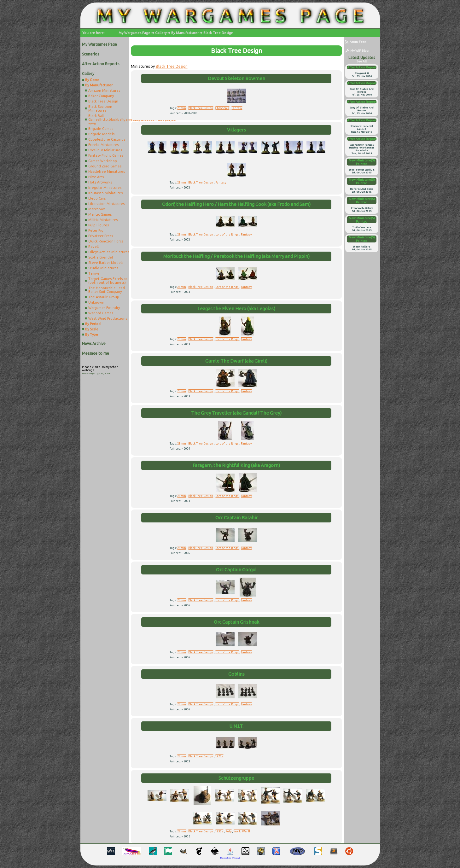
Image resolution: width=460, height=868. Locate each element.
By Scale (92, 329)
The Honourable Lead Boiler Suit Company (107, 290)
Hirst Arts (96, 177)
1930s (219, 831)
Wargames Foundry (104, 308)
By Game (92, 80)
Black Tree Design (218, 33)
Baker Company (101, 96)
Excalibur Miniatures (105, 150)
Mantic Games (100, 214)
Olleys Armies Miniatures (109, 252)
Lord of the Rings (227, 235)
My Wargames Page (134, 33)
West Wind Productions (108, 318)
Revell (93, 247)
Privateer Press (101, 236)
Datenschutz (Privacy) (230, 858)
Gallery (161, 33)
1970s (219, 756)
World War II (242, 831)
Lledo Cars (97, 198)
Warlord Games (101, 313)
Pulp (228, 831)
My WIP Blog (357, 51)
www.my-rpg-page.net (97, 373)
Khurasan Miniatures (105, 193)
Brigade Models (101, 134)
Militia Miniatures (103, 220)
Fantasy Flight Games (106, 155)
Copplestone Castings (107, 139)
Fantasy (237, 108)
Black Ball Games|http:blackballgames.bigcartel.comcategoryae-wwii (109, 119)
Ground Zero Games (105, 166)
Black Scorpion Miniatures (100, 108)
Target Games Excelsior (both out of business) (108, 281)
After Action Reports (101, 64)
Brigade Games (101, 129)
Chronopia (222, 108)
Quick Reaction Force (106, 241)
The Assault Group (104, 297)
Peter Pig (96, 230)
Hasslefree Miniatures (107, 172)
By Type (92, 335)
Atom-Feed (356, 42)
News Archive (94, 344)
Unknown (96, 302)
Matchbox (97, 209)
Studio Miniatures (103, 268)
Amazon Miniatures (104, 90)
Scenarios (90, 54)
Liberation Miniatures (106, 204)
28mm (182, 108)
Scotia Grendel (101, 257)
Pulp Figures (99, 225)
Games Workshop (103, 161)
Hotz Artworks (100, 182)
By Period (93, 324)
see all (362, 61)
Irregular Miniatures (105, 188)
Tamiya (94, 273)
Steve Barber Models (106, 263)
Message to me (96, 353)
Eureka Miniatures (103, 145)
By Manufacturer (185, 33)
